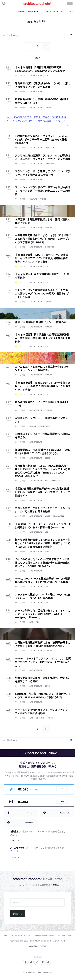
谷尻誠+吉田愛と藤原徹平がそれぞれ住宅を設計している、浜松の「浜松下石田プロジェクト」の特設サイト (43, 492)
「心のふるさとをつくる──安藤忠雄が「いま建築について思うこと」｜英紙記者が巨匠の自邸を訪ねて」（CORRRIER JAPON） (43, 563)
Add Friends (65, 813)
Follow (62, 789)
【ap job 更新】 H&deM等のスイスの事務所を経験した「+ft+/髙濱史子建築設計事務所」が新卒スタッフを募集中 (43, 386)
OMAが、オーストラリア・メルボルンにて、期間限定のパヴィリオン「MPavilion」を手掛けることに (43, 662)
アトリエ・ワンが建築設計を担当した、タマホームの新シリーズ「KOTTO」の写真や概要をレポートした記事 (43, 294)
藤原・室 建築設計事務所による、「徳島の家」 (42, 322)
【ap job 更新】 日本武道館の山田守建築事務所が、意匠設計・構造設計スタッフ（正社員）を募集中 (43, 338)
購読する (18, 914)
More (14, 841)
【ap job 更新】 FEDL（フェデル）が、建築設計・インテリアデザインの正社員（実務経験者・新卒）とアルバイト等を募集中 (43, 258)
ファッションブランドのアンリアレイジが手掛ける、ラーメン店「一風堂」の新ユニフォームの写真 (43, 191)
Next (67, 126)
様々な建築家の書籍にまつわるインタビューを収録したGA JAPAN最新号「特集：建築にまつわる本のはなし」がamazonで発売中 (43, 543)
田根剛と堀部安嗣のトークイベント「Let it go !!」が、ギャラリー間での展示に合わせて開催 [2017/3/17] (41, 139)
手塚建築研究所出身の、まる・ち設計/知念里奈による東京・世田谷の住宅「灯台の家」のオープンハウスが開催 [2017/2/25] (43, 239)
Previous (61, 126)
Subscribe (29, 822)
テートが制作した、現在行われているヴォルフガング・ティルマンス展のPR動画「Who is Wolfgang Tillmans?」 (43, 614)
